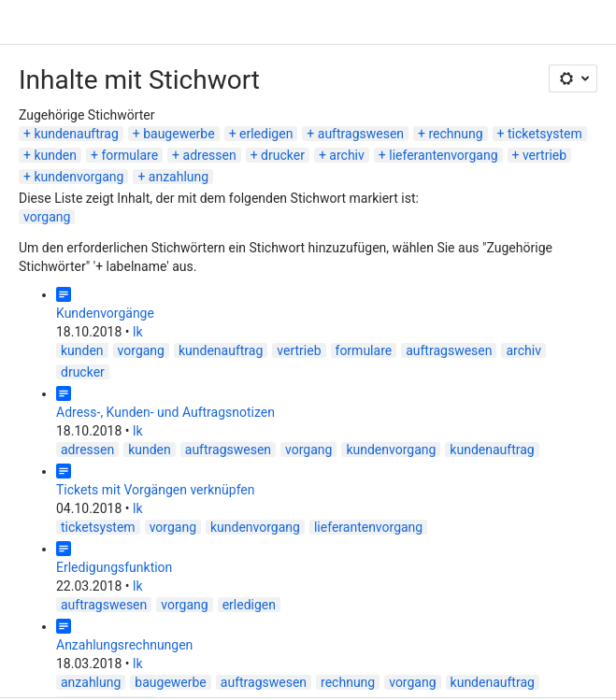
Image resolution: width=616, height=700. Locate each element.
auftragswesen (361, 134)
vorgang (47, 217)
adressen (210, 155)
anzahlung (179, 177)
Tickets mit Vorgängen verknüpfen (156, 490)
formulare (129, 155)
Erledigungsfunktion (114, 567)
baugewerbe (179, 134)
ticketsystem (545, 134)
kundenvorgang (79, 177)
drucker (283, 155)
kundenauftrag (76, 134)
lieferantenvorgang (443, 155)
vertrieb (544, 155)
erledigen (266, 134)
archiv (346, 155)
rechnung (455, 134)
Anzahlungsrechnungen (124, 645)
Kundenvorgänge (105, 313)
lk (138, 332)
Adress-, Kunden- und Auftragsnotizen (165, 412)
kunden (55, 155)
